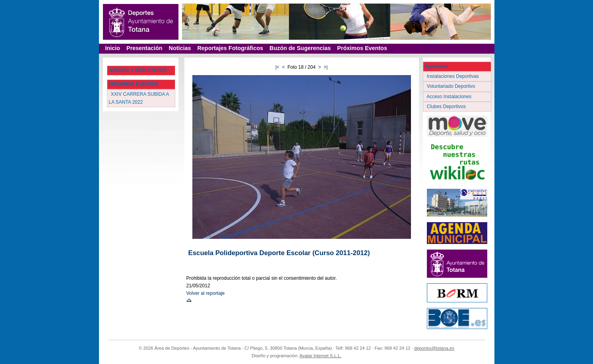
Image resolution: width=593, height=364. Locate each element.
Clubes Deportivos (447, 106)
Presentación (144, 48)
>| (326, 67)
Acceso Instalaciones (450, 97)
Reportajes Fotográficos (230, 48)
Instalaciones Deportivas (454, 76)
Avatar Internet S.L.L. (321, 356)
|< (277, 67)
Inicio (113, 48)
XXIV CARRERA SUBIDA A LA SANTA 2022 (139, 98)
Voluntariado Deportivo (452, 86)
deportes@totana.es (434, 348)
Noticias (180, 48)
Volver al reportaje (206, 293)
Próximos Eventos (362, 48)
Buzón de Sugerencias (300, 48)
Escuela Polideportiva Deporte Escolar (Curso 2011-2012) (279, 253)
